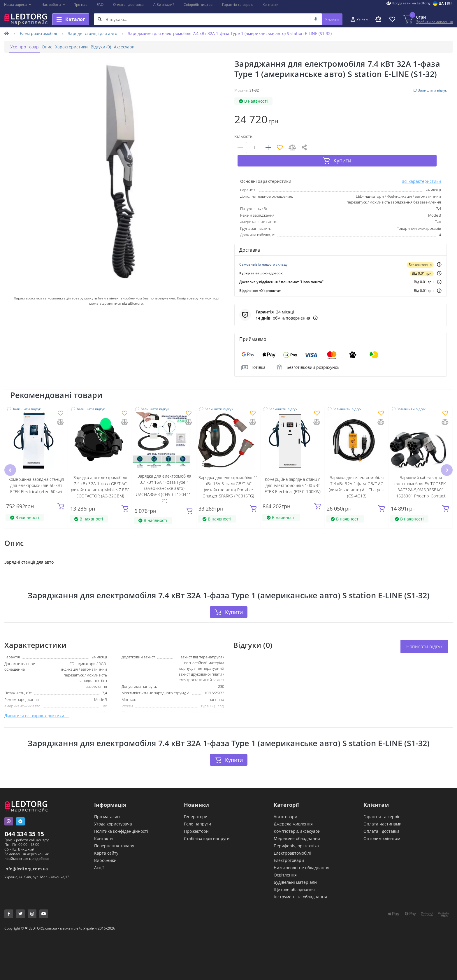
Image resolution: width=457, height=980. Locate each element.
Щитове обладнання (294, 880)
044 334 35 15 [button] (24, 825)
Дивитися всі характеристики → (37, 706)
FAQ (100, 5)
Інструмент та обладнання (300, 888)
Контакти (271, 5)
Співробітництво (198, 5)
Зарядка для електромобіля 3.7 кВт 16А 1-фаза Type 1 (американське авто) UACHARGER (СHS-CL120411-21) (164, 478)
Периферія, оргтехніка (296, 837)
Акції (99, 859)
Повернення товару (114, 837)
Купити (228, 602)
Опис (56, 47)
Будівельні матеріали (295, 873)
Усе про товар (27, 47)
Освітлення (285, 866)
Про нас (80, 5)
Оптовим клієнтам (382, 829)
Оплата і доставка (128, 5)
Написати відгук (425, 637)
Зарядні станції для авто (93, 33)
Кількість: (244, 136)
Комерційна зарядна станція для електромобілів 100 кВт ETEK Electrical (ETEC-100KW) (293, 475)
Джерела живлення (293, 815)
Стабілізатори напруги (207, 829)
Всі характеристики (421, 171)
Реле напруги (197, 815)
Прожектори (196, 822)
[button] (18, 5)
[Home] (7, 33)
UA (441, 4)
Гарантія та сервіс (238, 5)
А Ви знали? (164, 5)
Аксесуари (151, 47)
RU (449, 4)
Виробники (105, 851)
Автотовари (285, 808)
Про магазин (107, 808)
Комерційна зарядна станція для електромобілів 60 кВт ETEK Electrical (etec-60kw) (36, 475)
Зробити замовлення (435, 22)
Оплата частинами (383, 815)
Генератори (196, 808)
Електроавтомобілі (38, 33)
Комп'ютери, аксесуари (297, 822)
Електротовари (289, 851)
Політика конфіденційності (121, 822)
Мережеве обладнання (297, 829)
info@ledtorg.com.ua (26, 860)
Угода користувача (113, 815)
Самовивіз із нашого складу (263, 254)
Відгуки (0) (121, 47)
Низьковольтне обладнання (302, 859)
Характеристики (86, 47)
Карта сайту (106, 844)
